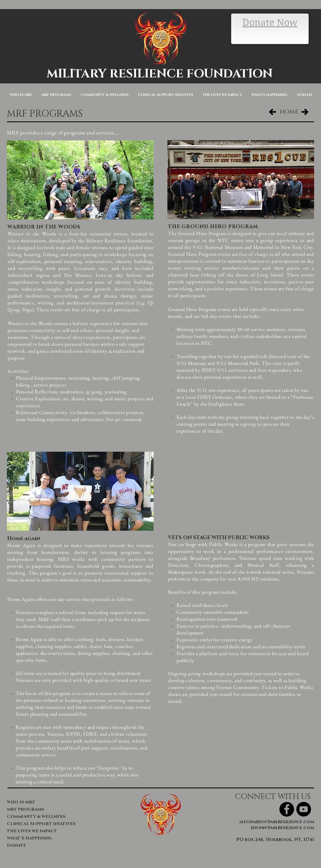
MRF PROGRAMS (26, 809)
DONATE (16, 845)
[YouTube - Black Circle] (304, 809)
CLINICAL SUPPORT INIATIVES (39, 824)
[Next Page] (305, 112)
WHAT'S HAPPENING (29, 838)
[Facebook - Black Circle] (287, 809)
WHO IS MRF (21, 802)
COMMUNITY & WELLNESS (36, 817)
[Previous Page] (272, 112)
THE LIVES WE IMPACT (32, 831)
